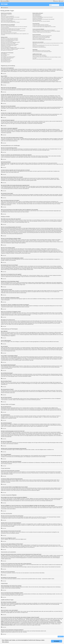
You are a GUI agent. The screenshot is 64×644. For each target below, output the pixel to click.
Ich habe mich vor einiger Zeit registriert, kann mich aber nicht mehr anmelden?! (14, 19)
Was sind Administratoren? (37, 14)
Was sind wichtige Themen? (6, 60)
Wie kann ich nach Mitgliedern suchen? (39, 39)
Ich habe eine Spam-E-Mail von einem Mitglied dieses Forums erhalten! (44, 27)
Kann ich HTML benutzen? (5, 55)
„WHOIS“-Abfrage (18, 620)
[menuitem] (8, 1)
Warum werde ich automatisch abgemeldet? (8, 21)
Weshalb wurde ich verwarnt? (6, 46)
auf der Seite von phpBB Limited (45, 604)
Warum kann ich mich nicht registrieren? (7, 16)
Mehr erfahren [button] (5, 642)
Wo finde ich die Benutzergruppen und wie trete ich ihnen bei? (43, 17)
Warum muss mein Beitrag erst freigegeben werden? (9, 49)
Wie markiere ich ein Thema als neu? (7, 50)
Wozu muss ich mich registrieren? (6, 14)
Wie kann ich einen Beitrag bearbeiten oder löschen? (10, 39)
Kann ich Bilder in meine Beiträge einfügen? (8, 57)
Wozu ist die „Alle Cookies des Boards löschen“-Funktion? (10, 22)
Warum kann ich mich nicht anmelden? (7, 18)
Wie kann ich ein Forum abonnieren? (39, 46)
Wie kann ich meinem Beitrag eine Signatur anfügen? (10, 40)
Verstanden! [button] (57, 641)
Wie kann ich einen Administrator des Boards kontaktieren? (42, 59)
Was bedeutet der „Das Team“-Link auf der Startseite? (41, 21)
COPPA (59, 96)
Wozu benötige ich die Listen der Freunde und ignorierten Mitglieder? (44, 30)
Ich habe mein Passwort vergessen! (7, 20)
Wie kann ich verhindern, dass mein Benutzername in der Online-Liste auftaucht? (14, 27)
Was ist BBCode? (4, 54)
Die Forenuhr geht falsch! (5, 28)
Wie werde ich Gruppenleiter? (37, 18)
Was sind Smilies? (4, 56)
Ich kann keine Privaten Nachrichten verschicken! (41, 25)
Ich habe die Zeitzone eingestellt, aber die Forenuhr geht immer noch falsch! (13, 29)
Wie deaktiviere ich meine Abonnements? (39, 47)
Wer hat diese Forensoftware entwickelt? (39, 55)
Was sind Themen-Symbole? (6, 62)
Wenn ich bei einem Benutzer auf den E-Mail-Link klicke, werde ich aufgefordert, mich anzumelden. (15, 34)
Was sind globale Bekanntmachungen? (7, 58)
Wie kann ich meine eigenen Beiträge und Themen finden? (42, 40)
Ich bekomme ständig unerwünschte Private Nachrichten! (42, 26)
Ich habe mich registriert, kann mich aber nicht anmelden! (10, 17)
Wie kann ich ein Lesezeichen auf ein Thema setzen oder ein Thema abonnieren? (46, 45)
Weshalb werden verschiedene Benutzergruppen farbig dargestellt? (43, 19)
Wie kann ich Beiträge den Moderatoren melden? (9, 47)
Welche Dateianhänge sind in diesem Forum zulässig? (41, 51)
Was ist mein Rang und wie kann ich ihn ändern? (9, 33)
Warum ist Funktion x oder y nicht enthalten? (40, 56)
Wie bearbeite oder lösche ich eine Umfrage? (8, 43)
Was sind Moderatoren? (36, 15)
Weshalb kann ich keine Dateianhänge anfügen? (9, 45)
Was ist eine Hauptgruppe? (37, 20)
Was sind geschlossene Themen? (6, 61)
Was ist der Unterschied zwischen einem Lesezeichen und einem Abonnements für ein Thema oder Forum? (48, 44)
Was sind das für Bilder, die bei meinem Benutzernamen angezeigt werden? (13, 31)
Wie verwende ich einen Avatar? (6, 32)
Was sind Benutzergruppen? (37, 16)
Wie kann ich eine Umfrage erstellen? (7, 41)
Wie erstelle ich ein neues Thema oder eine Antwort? (9, 38)
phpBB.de (28, 180)
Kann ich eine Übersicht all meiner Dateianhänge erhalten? (42, 52)
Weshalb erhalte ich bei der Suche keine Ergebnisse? (41, 37)
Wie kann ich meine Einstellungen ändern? (8, 26)
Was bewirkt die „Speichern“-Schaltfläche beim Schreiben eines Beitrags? (13, 48)
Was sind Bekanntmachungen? (6, 59)
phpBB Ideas (51, 611)
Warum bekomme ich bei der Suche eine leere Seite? (41, 38)
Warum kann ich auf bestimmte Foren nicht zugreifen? (10, 44)
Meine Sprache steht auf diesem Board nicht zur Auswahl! (10, 30)
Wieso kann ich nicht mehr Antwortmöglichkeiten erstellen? (10, 42)
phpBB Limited (21, 180)
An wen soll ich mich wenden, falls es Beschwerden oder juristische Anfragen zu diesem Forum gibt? (47, 58)
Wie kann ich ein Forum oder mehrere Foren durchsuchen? (42, 36)
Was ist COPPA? (4, 15)
